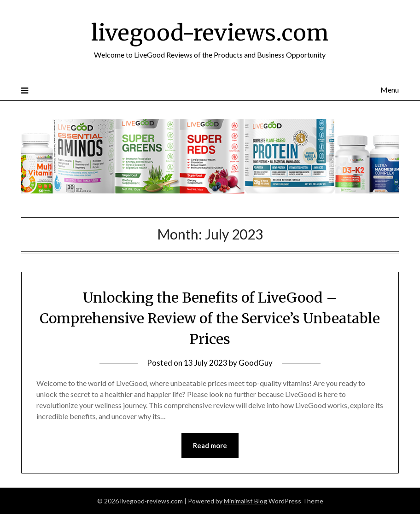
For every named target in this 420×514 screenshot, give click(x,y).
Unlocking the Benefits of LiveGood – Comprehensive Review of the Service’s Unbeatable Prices (210, 318)
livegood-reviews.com (210, 33)
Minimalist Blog (245, 501)
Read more (210, 445)
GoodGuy (256, 363)
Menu (390, 90)
